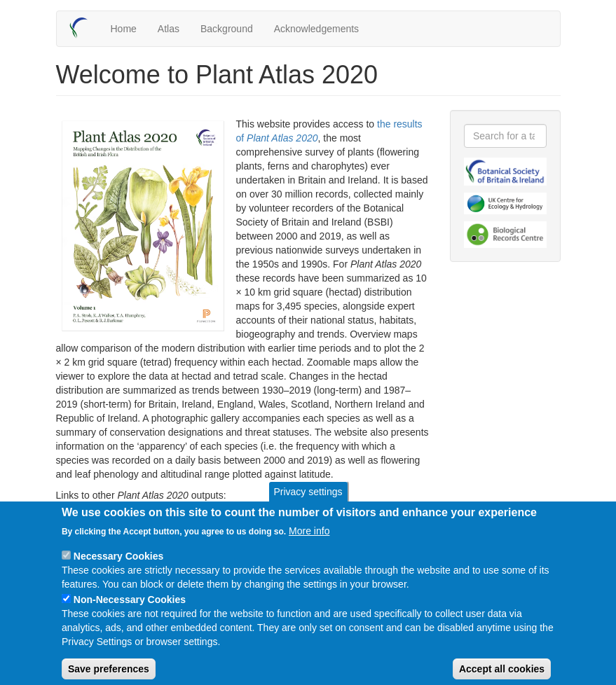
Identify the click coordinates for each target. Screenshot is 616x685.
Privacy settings (308, 503)
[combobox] (505, 136)
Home (124, 29)
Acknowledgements (316, 29)
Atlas (169, 29)
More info (309, 542)
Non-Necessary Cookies (130, 611)
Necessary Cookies (118, 567)
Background (227, 29)
